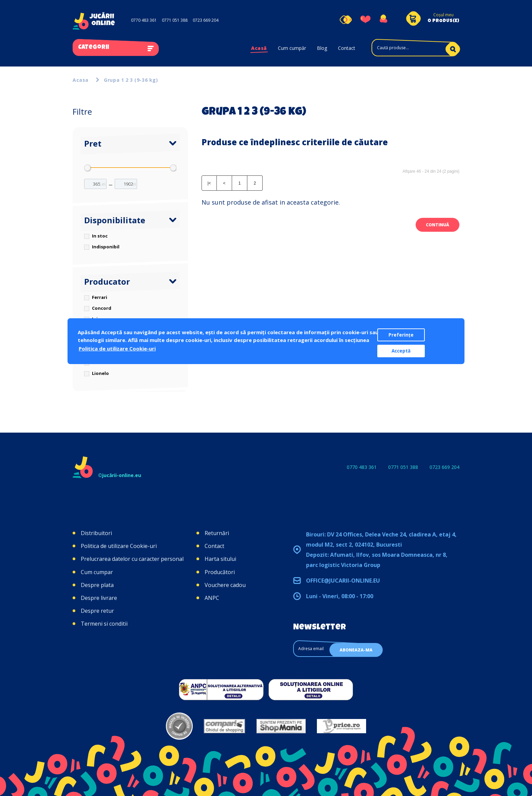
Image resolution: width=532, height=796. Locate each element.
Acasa (81, 80)
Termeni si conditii (104, 624)
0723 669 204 (206, 20)
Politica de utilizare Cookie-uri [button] (117, 348)
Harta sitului (220, 559)
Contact (347, 48)
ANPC (212, 598)
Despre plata (97, 585)
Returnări (217, 533)
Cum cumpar (97, 572)
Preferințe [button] (401, 335)
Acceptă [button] (401, 351)
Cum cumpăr (292, 48)
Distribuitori (96, 533)
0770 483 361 (144, 20)
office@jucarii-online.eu (343, 581)
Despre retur (97, 611)
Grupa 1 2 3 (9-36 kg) (131, 80)
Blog (322, 48)
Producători (220, 572)
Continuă (438, 225)
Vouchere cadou (225, 585)
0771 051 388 (175, 20)
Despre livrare (99, 598)
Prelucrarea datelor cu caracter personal (132, 559)
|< (209, 183)
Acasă (259, 48)
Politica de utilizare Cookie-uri (119, 546)
